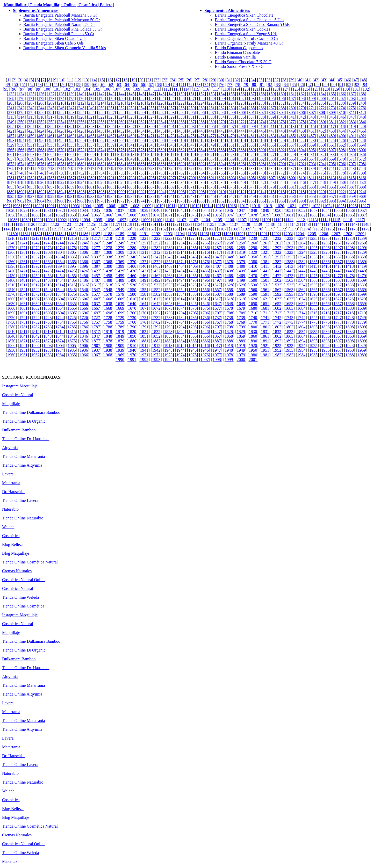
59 (87, 85)
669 (332, 159)
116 (206, 89)
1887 (217, 341)
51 (24, 85)
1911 (144, 346)
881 (292, 187)
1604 (60, 299)
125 (296, 89)
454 (342, 131)
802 (222, 178)
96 (14, 89)
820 (41, 182)
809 (292, 178)
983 (232, 201)
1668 (108, 308)
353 (51, 122)
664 (282, 159)
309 (332, 113)
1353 (289, 257)
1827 (217, 332)
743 (352, 168)
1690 (11, 313)
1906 (84, 346)
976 (161, 201)
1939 (120, 350)
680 (81, 164)
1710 (253, 313)
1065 (96, 215)
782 (21, 178)
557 (292, 145)
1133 (186, 224)
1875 (72, 341)
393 (91, 126)
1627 (338, 299)
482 (262, 136)
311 (352, 113)
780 (362, 173)
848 (322, 182)
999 (27, 206)
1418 (350, 266)
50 (16, 85)
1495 (192, 280)
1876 (84, 341)
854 (21, 187)
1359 (362, 257)
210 (61, 103)
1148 (365, 224)
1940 (132, 350)
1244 (60, 243)
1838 (350, 332)
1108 (254, 220)
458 (21, 136)
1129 (138, 224)
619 (191, 154)
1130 (151, 224)
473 (171, 136)
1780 (11, 327)
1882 (156, 341)
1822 (156, 332)
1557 (217, 290)
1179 (365, 229)
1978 (229, 355)
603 (31, 154)
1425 (72, 271)
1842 (35, 336)
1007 (123, 206)
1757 (96, 322)
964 (41, 201)
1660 (11, 308)
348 (362, 117)
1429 (120, 271)
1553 (168, 290)
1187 (96, 234)
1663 (47, 308)
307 (312, 113)
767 (232, 173)
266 (262, 108)
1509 (362, 280)
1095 (98, 220)
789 (91, 178)
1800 (253, 327)
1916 (205, 346)
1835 (313, 332)
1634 (60, 304)
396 (121, 126)
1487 (96, 280)
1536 (325, 285)
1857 (217, 336)
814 (342, 178)
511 (192, 140)
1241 (23, 243)
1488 (108, 280)
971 (111, 201)
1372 (156, 262)
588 (242, 150)
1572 (35, 294)
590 (262, 150)
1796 (205, 327)
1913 (168, 346)
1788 (108, 327)
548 (202, 145)
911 (231, 192)
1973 (168, 355)
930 (61, 196)
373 (252, 122)
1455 (72, 276)
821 (51, 182)
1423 (47, 271)
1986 (326, 355)
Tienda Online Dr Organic (24, 421)
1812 (35, 332)
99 (38, 89)
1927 (338, 346)
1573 (47, 294)
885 (332, 187)
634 (342, 154)
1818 (108, 332)
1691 (23, 313)
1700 (132, 313)
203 (352, 99)
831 (152, 182)
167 (352, 94)
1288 (229, 248)
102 (67, 89)
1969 (120, 355)
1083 (313, 215)
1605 (72, 299)
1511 (23, 285)
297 (212, 113)
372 (242, 122)
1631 (23, 304)
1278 (108, 248)
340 (282, 117)
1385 (313, 262)
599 (352, 150)
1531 (265, 285)
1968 (108, 355)
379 (312, 122)
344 (322, 117)
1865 (313, 336)
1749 (362, 318)
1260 (253, 243)
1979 (241, 355)
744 (362, 168)
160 (282, 94)
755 (111, 173)
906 (182, 192)
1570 (11, 294)
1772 (277, 322)
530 (21, 145)
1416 (325, 266)
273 (332, 108)
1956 (326, 350)
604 (41, 154)
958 (342, 196)
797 (171, 178)
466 (101, 136)
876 (242, 187)
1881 (144, 341)
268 (282, 108)
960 (362, 196)
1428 (108, 271)
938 (141, 196)
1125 (91, 224)
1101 (170, 220)
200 (322, 99)
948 (242, 196)
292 (162, 113)
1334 (60, 257)
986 (262, 201)
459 (31, 136)
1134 (198, 224)
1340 (132, 257)
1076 (229, 215)
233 (292, 103)
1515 (71, 285)
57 (71, 85)
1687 (338, 308)
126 (306, 89)
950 (262, 196)
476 (202, 136)
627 (271, 154)
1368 (108, 262)
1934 (60, 350)
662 (262, 159)
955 (312, 196)
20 (141, 80)
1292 (277, 248)
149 (171, 94)
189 (212, 99)
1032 (60, 210)
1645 (192, 304)
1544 (60, 290)
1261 (265, 243)
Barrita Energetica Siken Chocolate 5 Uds (249, 20)
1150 (19, 229)
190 (221, 99)
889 (11, 192)
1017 (244, 206)
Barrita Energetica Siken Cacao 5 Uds (55, 38)
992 (322, 201)
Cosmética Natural (18, 395)
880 (282, 187)
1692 (35, 313)
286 (102, 113)
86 (302, 85)
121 (256, 89)
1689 (362, 308)
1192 (156, 234)
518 (262, 140)
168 (362, 94)
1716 (325, 313)
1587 (217, 294)
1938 (108, 350)
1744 (301, 318)
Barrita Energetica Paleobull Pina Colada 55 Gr (63, 29)
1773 (289, 322)
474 (182, 136)
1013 (195, 206)
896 (81, 192)
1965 (72, 355)
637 (11, 159)
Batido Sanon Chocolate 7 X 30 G (243, 62)
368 (202, 122)
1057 (362, 210)
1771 (265, 322)
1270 (11, 248)
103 (77, 89)
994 (342, 201)
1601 (23, 299)
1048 (253, 210)
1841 (23, 336)
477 (212, 136)
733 (252, 168)
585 (212, 150)
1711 (265, 313)
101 (57, 89)
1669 (120, 308)
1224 (180, 238)
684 (121, 164)
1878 (108, 341)
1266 (326, 243)
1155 (79, 229)
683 (111, 164)
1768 (229, 322)
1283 (168, 248)
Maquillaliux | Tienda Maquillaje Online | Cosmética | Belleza (58, 5)
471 (152, 136)
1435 (192, 271)
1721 (23, 318)
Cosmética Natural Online (24, 580)
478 (221, 136)
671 (352, 159)
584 (202, 150)
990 (302, 201)
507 (152, 140)
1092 (62, 220)
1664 (60, 308)
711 (31, 168)
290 (141, 113)
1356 (326, 257)
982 (221, 201)
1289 (241, 248)
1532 (277, 285)
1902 (35, 346)
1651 (265, 304)
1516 (84, 285)
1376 (205, 262)
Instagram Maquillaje (20, 386)
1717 (338, 313)
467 (111, 136)
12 (78, 80)
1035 (96, 210)
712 (41, 168)
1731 (144, 318)
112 (167, 89)
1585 (192, 294)
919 (312, 192)
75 (214, 85)
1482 (35, 280)
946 (221, 196)
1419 (362, 266)
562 (342, 145)
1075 (217, 215)
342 (302, 117)
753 (91, 173)
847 (312, 182)
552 (242, 145)
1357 (338, 257)
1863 (289, 336)
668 (322, 159)
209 (51, 103)
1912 (156, 346)
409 (252, 126)
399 (152, 126)
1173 (294, 229)
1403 (168, 266)
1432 (156, 271)
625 (252, 154)
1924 (301, 346)
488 (322, 136)
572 (81, 150)
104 (87, 89)
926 (21, 196)
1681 (265, 308)
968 (81, 201)
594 (302, 150)
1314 (180, 252)
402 (182, 126)
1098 (134, 220)
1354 (301, 257)
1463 (168, 276)
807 (272, 178)
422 (21, 131)
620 (202, 154)
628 (282, 154)
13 (86, 80)
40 (300, 80)
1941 (144, 350)
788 (81, 178)
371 (232, 122)
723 (151, 168)
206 (21, 103)
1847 (96, 336)
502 (102, 140)
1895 (313, 341)
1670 (132, 308)
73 (198, 85)
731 (232, 168)
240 (362, 103)
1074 (205, 215)
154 (221, 94)
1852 (156, 336)
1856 (205, 336)
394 (102, 126)
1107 (242, 220)
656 (202, 159)
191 (232, 99)
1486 (84, 280)
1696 (84, 313)
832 (161, 182)
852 (362, 182)
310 (342, 113)
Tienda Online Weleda (21, 597)
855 (31, 187)
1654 (301, 304)
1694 (60, 313)
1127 (115, 224)
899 (111, 192)
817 (11, 182)
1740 (253, 318)
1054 (326, 210)
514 (221, 140)
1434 (181, 271)
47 (356, 80)
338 (262, 117)
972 (121, 201)
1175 (318, 229)
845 (292, 182)
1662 (35, 308)
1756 (84, 322)
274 (342, 108)
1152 (43, 229)
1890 (253, 341)
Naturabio (10, 509)
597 (332, 150)
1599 (362, 294)
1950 (253, 350)
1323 (289, 252)
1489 (120, 280)
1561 (265, 290)
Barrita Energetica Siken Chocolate (244, 15)
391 (71, 126)
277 (11, 113)
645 (91, 159)
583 (191, 150)
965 (51, 201)
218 (141, 103)
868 (161, 187)
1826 (205, 332)
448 (282, 131)
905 (171, 192)
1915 (192, 346)
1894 (301, 341)
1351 (265, 257)
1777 (338, 322)
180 (121, 99)
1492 (156, 280)
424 (41, 131)
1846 (84, 336)
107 (117, 89)
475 (191, 136)
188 (202, 99)
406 (222, 126)
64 (127, 85)
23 (165, 80)
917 (292, 192)
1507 (338, 280)
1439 (241, 271)
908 (202, 192)
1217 (96, 238)
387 (31, 126)
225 (211, 103)
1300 (11, 252)
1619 (241, 299)
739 (312, 168)
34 (253, 80)
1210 (11, 238)
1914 (180, 346)
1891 (265, 341)
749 (51, 173)
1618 (229, 299)
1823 (168, 332)
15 (102, 80)
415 (312, 126)
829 (131, 182)
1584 (181, 294)
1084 (326, 215)
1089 (25, 220)
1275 (72, 248)
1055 (338, 210)
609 (91, 154)
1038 (132, 210)
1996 (192, 360)
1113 (313, 220)
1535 (313, 285)
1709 (241, 313)
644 (81, 159)
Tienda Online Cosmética (23, 606)
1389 (362, 262)
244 (41, 108)
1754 (60, 322)
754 (101, 173)
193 (252, 99)
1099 (146, 220)
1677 (217, 308)
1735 (192, 318)
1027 (365, 206)
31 (229, 80)
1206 (324, 234)
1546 (84, 290)
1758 (108, 322)
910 (222, 192)
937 (131, 196)
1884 (181, 341)
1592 (277, 294)
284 (81, 113)
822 (61, 182)
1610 (132, 299)
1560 (253, 290)
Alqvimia (10, 448)
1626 (325, 299)
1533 (289, 285)
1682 (277, 308)
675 (31, 164)
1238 (350, 238)
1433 (168, 271)
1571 (23, 294)
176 (81, 99)
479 (232, 136)
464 (81, 136)
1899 (362, 341)
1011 (171, 206)
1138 (246, 224)
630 (302, 154)
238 (342, 103)
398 (141, 126)
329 (171, 117)
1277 (96, 248)
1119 (19, 224)
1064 (84, 215)
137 (51, 94)
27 (197, 80)
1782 (35, 327)
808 (282, 178)
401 (171, 126)
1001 (51, 206)
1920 (253, 346)
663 (272, 159)
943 (191, 196)
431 (111, 131)
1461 (144, 276)
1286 (205, 248)
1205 (312, 234)
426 (61, 131)
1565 (313, 290)
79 (246, 85)
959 (352, 196)
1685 (313, 308)
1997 (205, 360)
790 (102, 178)
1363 (47, 262)
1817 (96, 332)
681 (91, 164)
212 (81, 103)
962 (21, 201)
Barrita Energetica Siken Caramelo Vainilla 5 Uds (64, 48)
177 (91, 99)
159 (272, 94)
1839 (362, 332)
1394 (60, 266)
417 (332, 126)
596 (322, 150)
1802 (277, 327)
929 (51, 196)
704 (322, 164)
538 (101, 145)
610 (102, 154)
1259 (241, 243)
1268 (350, 243)
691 (191, 164)
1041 (168, 210)
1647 (217, 304)
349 (11, 122)
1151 (31, 229)
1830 (253, 332)
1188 (108, 234)
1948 (229, 350)
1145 (329, 224)
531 (31, 145)
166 (342, 94)
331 (191, 117)
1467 (217, 276)
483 (272, 136)
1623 (289, 299)
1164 (186, 229)
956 (322, 196)
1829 (241, 332)
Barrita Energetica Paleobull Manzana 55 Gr (60, 15)
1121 (43, 224)
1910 (132, 346)
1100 (158, 220)
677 (51, 164)
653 (171, 159)
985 (252, 201)
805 (252, 178)
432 (121, 131)
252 (121, 108)
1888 (229, 341)
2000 (241, 360)
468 (121, 136)
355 (71, 122)
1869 (362, 336)
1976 (205, 355)
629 (292, 154)
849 (332, 182)
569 (51, 150)
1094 (86, 220)
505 (132, 140)
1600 (11, 299)
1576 (84, 294)
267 (272, 108)
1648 (229, 304)
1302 (35, 252)
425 (51, 131)
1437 (217, 271)
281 (51, 113)
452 (322, 131)
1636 (84, 304)
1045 (217, 210)
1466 (205, 276)
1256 (205, 243)
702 (302, 164)
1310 (132, 252)
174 (61, 99)
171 (31, 99)
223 (191, 103)
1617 (217, 299)
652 (161, 159)
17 (118, 80)
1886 (205, 341)
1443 (289, 271)
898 (102, 192)
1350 (253, 257)
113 (177, 89)
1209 (360, 234)
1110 (278, 220)
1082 (301, 215)
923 (352, 192)
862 (101, 187)
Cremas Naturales (17, 571)
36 (268, 80)
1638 (108, 304)
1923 (289, 346)
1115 (336, 220)
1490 (132, 280)
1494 (181, 280)
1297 (338, 248)
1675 (192, 308)
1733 (168, 318)
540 (121, 145)
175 (71, 99)
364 (161, 122)
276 (362, 108)
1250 (132, 243)
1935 (72, 350)
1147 (353, 224)
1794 (181, 327)
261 (212, 108)
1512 (35, 285)
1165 (198, 229)
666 (302, 159)
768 (242, 173)
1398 (108, 266)
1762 (156, 322)
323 (111, 117)
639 (31, 159)
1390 (11, 266)
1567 (338, 290)
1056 (350, 210)
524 (322, 140)
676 (41, 164)
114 (186, 89)
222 (181, 103)
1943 (168, 350)
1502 (277, 280)
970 (101, 201)
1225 (192, 238)
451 (312, 131)
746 (21, 173)
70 (175, 85)
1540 (11, 290)
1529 (241, 285)
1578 (108, 294)
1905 (72, 346)
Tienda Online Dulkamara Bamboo (31, 412)
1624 (301, 299)
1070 (156, 215)
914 (262, 192)
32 (237, 80)
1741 (265, 318)
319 (71, 117)
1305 (72, 252)
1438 (229, 271)
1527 (217, 285)
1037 (120, 210)
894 (61, 192)
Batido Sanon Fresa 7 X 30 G (239, 66)
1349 (241, 257)
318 (61, 117)
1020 (280, 206)
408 (242, 126)
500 (81, 140)
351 (31, 122)
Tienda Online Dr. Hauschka (26, 439)
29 (213, 80)
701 (292, 164)
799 (192, 178)
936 (121, 196)
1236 (325, 238)
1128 (127, 224)
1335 (72, 257)
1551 (144, 290)
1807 (338, 327)
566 (21, 150)
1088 (13, 220)
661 (252, 159)
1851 (144, 336)
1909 (120, 346)
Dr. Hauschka (13, 492)
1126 (103, 224)
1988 (350, 355)
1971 (144, 355)
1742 (277, 318)
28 (205, 80)
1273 (47, 248)
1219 (120, 238)
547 (191, 145)
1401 (144, 266)
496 (41, 140)
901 (132, 192)
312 (362, 113)
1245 (72, 243)
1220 (132, 238)
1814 (60, 332)
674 (21, 164)
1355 (313, 257)
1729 (120, 318)
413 (292, 126)
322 (101, 117)
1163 (174, 229)
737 (292, 168)
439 (191, 131)
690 (182, 164)
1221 (144, 238)
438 (182, 131)
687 (152, 164)
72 (190, 85)
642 (61, 159)
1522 (156, 285)
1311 (144, 252)
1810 (11, 332)
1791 (144, 327)
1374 (181, 262)
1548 (108, 290)
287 (111, 113)
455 (352, 131)
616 (161, 154)
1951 (265, 350)
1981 (265, 355)
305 (292, 113)
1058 (11, 215)
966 (61, 201)
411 (272, 126)
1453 (47, 276)
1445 (313, 271)
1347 (217, 257)
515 (232, 140)
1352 (277, 257)
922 (342, 192)
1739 (241, 318)
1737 (217, 318)
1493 (168, 280)
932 (81, 196)
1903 (48, 346)
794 (141, 178)
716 (81, 168)
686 (141, 164)
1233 (289, 238)
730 (221, 168)
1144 (317, 224)
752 (81, 173)
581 (171, 150)
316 (41, 117)
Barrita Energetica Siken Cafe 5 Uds (53, 43)
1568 (350, 290)
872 (202, 187)
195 (272, 99)
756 (121, 173)
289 (132, 113)
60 (95, 85)
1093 (74, 220)
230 (262, 103)
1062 (60, 215)
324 (121, 117)
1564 (301, 290)
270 (302, 108)
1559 (241, 290)
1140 (270, 224)
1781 (23, 327)
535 (71, 145)
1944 (181, 350)
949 (252, 196)
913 (252, 192)
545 (171, 145)
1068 (132, 215)
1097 (122, 220)
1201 (263, 234)
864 (121, 187)
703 (312, 164)
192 (242, 99)
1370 (132, 262)
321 (91, 117)
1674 (181, 308)
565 (11, 150)
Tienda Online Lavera (20, 500)
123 (276, 89)
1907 (96, 346)
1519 (120, 285)
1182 (37, 234)
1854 (181, 336)
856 (41, 187)
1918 (229, 346)
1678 (229, 308)
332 (202, 117)
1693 (48, 313)
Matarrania (11, 483)
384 (362, 122)
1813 (47, 332)
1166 (210, 229)
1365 (72, 262)
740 (322, 168)
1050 (277, 210)
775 (312, 173)
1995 (181, 360)
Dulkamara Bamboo (19, 430)
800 (202, 178)
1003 (75, 206)
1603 (48, 299)
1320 (253, 252)
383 (352, 122)
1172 (282, 229)
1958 (350, 350)
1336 (84, 257)
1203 (288, 234)
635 (352, 154)
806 (262, 178)
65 (135, 85)
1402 (156, 266)
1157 (103, 229)
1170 (258, 229)
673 (11, 164)
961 (11, 201)
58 (79, 85)
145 (131, 94)
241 (11, 108)
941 (171, 196)
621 (211, 154)
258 (182, 108)
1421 (23, 271)
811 (312, 178)
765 (212, 173)
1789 (120, 327)
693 (212, 164)
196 (282, 99)
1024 (328, 206)
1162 (163, 229)
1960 (11, 355)
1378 (229, 262)
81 (262, 85)
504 (121, 140)
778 (342, 173)
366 (182, 122)
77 (230, 85)
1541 (23, 290)
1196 (203, 234)
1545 (72, 290)
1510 (11, 285)
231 (271, 103)
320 (81, 117)
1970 (132, 355)
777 (332, 173)
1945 (192, 350)
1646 (205, 304)
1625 (313, 299)
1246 (84, 243)
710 (21, 168)
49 (8, 85)
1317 (217, 252)
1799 (241, 327)
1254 (181, 243)
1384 (301, 262)
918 (302, 192)
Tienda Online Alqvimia (22, 465)
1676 (205, 308)
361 (131, 122)
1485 (72, 280)
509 (171, 140)
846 (302, 182)
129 (336, 89)
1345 (192, 257)
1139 (258, 224)
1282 (156, 248)
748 (41, 173)
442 (221, 131)
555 (272, 145)
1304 (60, 252)
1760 (132, 322)
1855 (192, 336)
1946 (205, 350)
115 (196, 89)
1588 (229, 294)
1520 (132, 285)
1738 (229, 318)
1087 (362, 215)
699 (272, 164)
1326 (325, 252)
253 (131, 108)
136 (41, 94)
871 (191, 187)
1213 (47, 238)
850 (342, 182)
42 (316, 80)
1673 (168, 308)
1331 (23, 257)
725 (171, 168)
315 (31, 117)
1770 (253, 322)
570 (61, 150)
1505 (313, 280)
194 (262, 99)
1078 (253, 215)
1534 (301, 285)
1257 (217, 243)
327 (152, 117)
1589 (241, 294)
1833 (289, 332)
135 (31, 94)
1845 (72, 336)
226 (221, 103)
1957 (338, 350)
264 (242, 108)
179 (111, 99)
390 (61, 126)
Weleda (8, 527)
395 (111, 126)
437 (171, 131)
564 (362, 145)
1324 (301, 252)
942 (182, 196)
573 (91, 150)
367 (191, 122)
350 (21, 122)
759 (152, 173)
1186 (84, 234)
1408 (229, 266)
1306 (84, 252)
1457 (96, 276)
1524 (180, 285)
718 (101, 168)
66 (143, 85)
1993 (156, 360)
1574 (60, 294)
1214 (60, 238)
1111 (289, 220)
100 (47, 89)
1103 (194, 220)
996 (362, 201)
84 (286, 85)
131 (356, 89)
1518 (108, 285)
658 (221, 159)
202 (342, 99)
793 (132, 178)
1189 (120, 234)
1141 (282, 224)
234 (302, 103)
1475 (313, 276)
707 (352, 164)
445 (252, 131)
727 (191, 168)
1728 (108, 318)
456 (362, 131)
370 (221, 122)
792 (121, 178)
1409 (241, 266)
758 (141, 173)
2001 (253, 360)
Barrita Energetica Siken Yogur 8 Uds (246, 34)
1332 (35, 257)
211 (71, 103)
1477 (338, 276)
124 (286, 89)
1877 (96, 341)
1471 (265, 276)
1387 (338, 262)
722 (141, 168)
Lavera (8, 474)
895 (71, 192)
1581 (144, 294)
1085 (338, 215)
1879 (120, 341)
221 (171, 103)
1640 (132, 304)
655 (191, 159)
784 (41, 178)
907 (192, 192)
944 (202, 196)
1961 (23, 355)
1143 (306, 224)
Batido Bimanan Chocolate (237, 52)
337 (252, 117)
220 (161, 103)
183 (152, 99)
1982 (277, 355)
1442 (277, 271)
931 (71, 196)
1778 (350, 322)
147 (152, 94)
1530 (253, 285)
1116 (348, 220)
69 (167, 85)
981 (212, 201)
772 (282, 173)
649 (131, 159)
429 (91, 131)
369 (212, 122)
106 (107, 89)
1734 (181, 318)
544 (161, 145)
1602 (35, 299)
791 (111, 178)
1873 (47, 341)
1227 (217, 238)
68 (159, 85)
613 (131, 154)
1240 (11, 243)
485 (292, 136)
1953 (289, 350)
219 (151, 103)
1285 (192, 248)
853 (11, 187)
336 (242, 117)
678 (61, 164)
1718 (350, 313)
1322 (277, 252)
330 (182, 117)
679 (71, 164)
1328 (350, 252)
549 (212, 145)
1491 (144, 280)
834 (182, 182)
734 (262, 168)
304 (282, 113)
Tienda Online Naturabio (23, 518)
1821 (144, 332)
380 (322, 122)
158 (262, 94)
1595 (313, 294)
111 (157, 89)
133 (11, 94)
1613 (168, 299)
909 (212, 192)
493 (11, 140)
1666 (84, 308)
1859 (241, 336)
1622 (277, 299)
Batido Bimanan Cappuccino (239, 48)
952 (282, 196)
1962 (35, 355)
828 (121, 182)
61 (103, 85)
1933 (47, 350)
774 (302, 173)
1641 (144, 304)
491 (352, 136)
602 (21, 154)
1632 (35, 304)
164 (322, 94)
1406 (205, 266)
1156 (91, 229)
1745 (313, 318)
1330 (11, 257)
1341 (144, 257)
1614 (180, 299)
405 (212, 126)
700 (282, 164)
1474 (301, 276)
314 (21, 117)
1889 (241, 341)
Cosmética (11, 536)
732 (241, 168)
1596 (326, 294)
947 (232, 196)
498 (61, 140)
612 (121, 154)
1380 (253, 262)
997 (7, 206)
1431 (144, 271)
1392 (35, 266)
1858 (229, 336)
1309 (120, 252)
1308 (108, 252)
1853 (168, 336)
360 (121, 122)
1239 (362, 238)
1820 (132, 332)
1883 (168, 341)
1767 (217, 322)
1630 (11, 304)
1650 (253, 304)
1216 (84, 238)
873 (212, 187)
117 (216, 89)
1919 (241, 346)
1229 (241, 238)
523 (312, 140)
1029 (23, 210)
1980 (253, 355)
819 (31, 182)
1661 (23, 308)
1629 (362, 299)
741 (332, 168)
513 (211, 140)
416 (322, 126)
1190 (132, 234)
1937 (96, 350)
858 (61, 187)
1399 (120, 266)
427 (71, 131)
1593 (289, 294)
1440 (253, 271)
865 (131, 187)
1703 (168, 313)
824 (81, 182)
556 (282, 145)
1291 (265, 248)
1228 (229, 238)
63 (119, 85)
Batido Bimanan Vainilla (235, 57)
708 (362, 164)
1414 (301, 266)
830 (141, 182)
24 (173, 80)
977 (171, 201)
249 (91, 108)
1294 (301, 248)
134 (21, 94)
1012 (183, 206)
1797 (217, 327)
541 (131, 145)
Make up (9, 861)
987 (272, 201)
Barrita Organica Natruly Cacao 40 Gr (246, 38)
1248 (108, 243)
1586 (205, 294)
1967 (96, 355)
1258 (229, 243)
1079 (265, 215)
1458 (108, 276)
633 (332, 154)
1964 (60, 355)
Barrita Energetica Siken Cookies (242, 29)
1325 (313, 252)
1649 (241, 304)
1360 (11, 262)
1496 (205, 280)
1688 (350, 308)
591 (272, 150)
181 (131, 99)
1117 (360, 220)
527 (352, 140)
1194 (180, 234)
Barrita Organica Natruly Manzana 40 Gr (249, 43)
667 (312, 159)
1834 (301, 332)
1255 (192, 243)
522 (302, 140)
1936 (84, 350)
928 (41, 196)
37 (276, 80)
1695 (72, 313)
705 (332, 164)
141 (91, 94)
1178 (353, 229)
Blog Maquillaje (16, 553)
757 (131, 173)
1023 (316, 206)
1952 (277, 350)
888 (362, 187)
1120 (31, 224)
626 (262, 154)
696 (242, 164)
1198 (228, 234)
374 (262, 122)
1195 (192, 234)
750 (61, 173)
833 (171, 182)
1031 (47, 210)
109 (137, 89)
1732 (156, 318)
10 (62, 80)
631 (312, 154)
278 (21, 113)
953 (292, 196)
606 (61, 154)
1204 (300, 234)
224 (202, 103)
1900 (11, 346)
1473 (289, 276)
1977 (217, 355)
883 (312, 187)
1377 (217, 262)
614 (141, 154)
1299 (362, 248)
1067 (120, 215)
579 (152, 150)
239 (352, 103)
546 (182, 145)
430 (101, 131)
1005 (99, 206)
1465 (192, 276)
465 (91, 136)
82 (270, 85)
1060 (35, 215)
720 (121, 168)
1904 (60, 346)
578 (141, 150)
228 (241, 103)
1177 (342, 229)
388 (41, 126)
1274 (60, 248)
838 (221, 182)
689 (171, 164)
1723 (47, 318)
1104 (206, 220)
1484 (60, 280)
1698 (108, 313)
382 (342, 122)
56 (63, 85)
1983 (289, 355)
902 (141, 192)
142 (101, 94)
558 (302, 145)
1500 (253, 280)
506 (141, 140)
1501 (265, 280)
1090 (38, 220)
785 (51, 178)
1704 (181, 313)
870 (182, 187)
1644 (181, 304)
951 (272, 196)
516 (241, 140)
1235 (313, 238)
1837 (338, 332)
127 (316, 89)
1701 (144, 313)
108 (127, 89)
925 (11, 196)
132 (366, 89)
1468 (229, 276)
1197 (215, 234)
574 (101, 150)
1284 (181, 248)
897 (91, 192)
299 (232, 113)
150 (182, 94)
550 (221, 145)
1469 (241, 276)
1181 (24, 234)
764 (202, 173)
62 (111, 85)
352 (41, 122)
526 (342, 140)
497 (51, 140)
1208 (348, 234)
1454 (60, 276)
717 (91, 168)
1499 (241, 280)
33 (245, 80)
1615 (192, 299)
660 (242, 159)
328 (161, 117)
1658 (350, 304)
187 (191, 99)
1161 (151, 229)
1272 (35, 248)
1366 (84, 262)
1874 (60, 341)
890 (21, 192)
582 (182, 150)
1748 (350, 318)
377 (292, 122)
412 (282, 126)
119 (236, 89)
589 (252, 150)
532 (41, 145)
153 (212, 94)
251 (111, 108)
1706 (205, 313)
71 (183, 85)
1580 (132, 294)
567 (31, 150)
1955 (313, 350)
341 (292, 117)
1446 (326, 271)
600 (362, 150)
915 (271, 192)
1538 (350, 285)
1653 (289, 304)
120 (246, 89)
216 (121, 103)
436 (161, 131)
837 (212, 182)
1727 (96, 318)
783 (31, 178)
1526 (205, 285)
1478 (350, 276)
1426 (84, 271)
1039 (144, 210)
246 (61, 108)
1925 (313, 346)
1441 (265, 271)
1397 (96, 266)
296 (202, 113)
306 (302, 113)
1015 (220, 206)
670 (342, 159)
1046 (229, 210)
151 (191, 94)
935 (111, 196)
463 (71, 136)
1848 (108, 336)
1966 (84, 355)
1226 (205, 238)
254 (141, 108)
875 (232, 187)
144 (121, 94)
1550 (132, 290)
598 (342, 150)
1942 (156, 350)
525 (332, 140)
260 (202, 108)
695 (232, 164)
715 (71, 168)
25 (181, 80)
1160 (139, 229)
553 (252, 145)
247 (71, 108)
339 (272, 117)
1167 (222, 229)
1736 (205, 318)
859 (71, 187)
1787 (96, 327)
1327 (338, 252)
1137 (234, 224)
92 (349, 85)
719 (111, 168)
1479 (362, 276)
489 (332, 136)
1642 (156, 304)
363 (152, 122)
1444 (301, 271)
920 (322, 192)
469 (131, 136)
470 (141, 136)
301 (252, 113)
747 (31, 173)
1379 (241, 262)
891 (31, 192)
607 (71, 154)
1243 (47, 243)
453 (332, 131)
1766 (205, 322)
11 (70, 80)
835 (191, 182)
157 (252, 94)
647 (111, 159)
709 (11, 168)
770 (262, 173)
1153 (55, 229)
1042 (181, 210)
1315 (192, 252)
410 (262, 126)
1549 (120, 290)
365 (171, 122)
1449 (362, 271)
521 (292, 140)
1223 (168, 238)
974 (141, 201)
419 (352, 126)
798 (182, 178)
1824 (180, 332)
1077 (241, 215)
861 (91, 187)
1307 (96, 252)
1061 (47, 215)
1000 (38, 206)
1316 (205, 252)
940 (161, 196)
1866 (326, 336)
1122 (55, 224)
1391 (23, 266)
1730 (132, 318)
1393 (48, 266)
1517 (96, 285)
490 (342, 136)
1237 (338, 238)
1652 (277, 304)
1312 (156, 252)
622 (221, 154)
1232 (277, 238)
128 (326, 89)
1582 (156, 294)
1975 (192, 355)
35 (261, 80)
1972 (156, 355)
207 (31, 103)
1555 (192, 290)
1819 (120, 332)
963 (31, 201)
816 (362, 178)
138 (61, 94)
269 (292, 108)
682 (101, 164)
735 (271, 168)
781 (11, 178)
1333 (47, 257)
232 (282, 103)
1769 (241, 322)
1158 (115, 229)
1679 (241, 308)
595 (312, 150)
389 (51, 126)
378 (302, 122)
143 (111, 94)
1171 (270, 229)
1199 (239, 234)
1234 (301, 238)
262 (221, 108)
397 (132, 126)
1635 (72, 304)
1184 (60, 234)
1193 (168, 234)
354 (61, 122)
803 (232, 178)
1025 (340, 206)
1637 (96, 304)
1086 (350, 215)
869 (171, 187)
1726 (84, 318)
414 (302, 126)
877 (252, 187)
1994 (168, 360)
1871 (23, 341)
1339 (120, 257)
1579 (120, 294)
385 (11, 126)
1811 (23, 332)
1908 (108, 346)
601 (11, 154)
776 (322, 173)
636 (362, 154)
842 (262, 182)
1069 (144, 215)
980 (202, 201)
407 (232, 126)
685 (131, 164)
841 (252, 182)
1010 (159, 206)
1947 (217, 350)
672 (362, 159)
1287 (217, 248)
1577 (96, 294)
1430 (132, 271)
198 (302, 99)
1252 (156, 243)
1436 (205, 271)
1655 (313, 304)
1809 (362, 327)
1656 (326, 304)
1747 (338, 318)
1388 (350, 262)
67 (151, 85)
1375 (192, 262)
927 (31, 196)
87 (310, 85)
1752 (35, 322)
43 (324, 80)
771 (272, 173)
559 (312, 145)
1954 (301, 350)
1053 (313, 210)
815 (352, 178)
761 (171, 173)
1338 (108, 257)
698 (262, 164)
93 (357, 85)
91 (341, 85)
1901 (23, 346)
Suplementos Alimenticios (36, 10)
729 (211, 168)
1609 (120, 299)
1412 (277, 266)
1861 (265, 336)
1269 (362, 243)
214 (101, 103)
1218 (108, 238)
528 (362, 140)
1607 (96, 299)
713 (51, 168)
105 (97, 89)
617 (171, 154)
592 (282, 150)
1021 (292, 206)
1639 (120, 304)
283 (71, 113)
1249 (120, 243)
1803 (289, 327)
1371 (144, 262)
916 (282, 192)
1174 (306, 229)
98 (30, 89)
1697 (96, 313)
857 (51, 187)
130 (346, 89)
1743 (289, 318)
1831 (265, 332)
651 (152, 159)
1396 (84, 266)
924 (362, 192)
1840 (11, 336)
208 (41, 103)
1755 (72, 322)
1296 (326, 248)
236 (322, 103)
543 (152, 145)
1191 (144, 234)
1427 (96, 271)
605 (51, 154)
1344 (181, 257)
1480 (11, 280)
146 (141, 94)
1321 (265, 252)
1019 (268, 206)
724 (161, 168)
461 (51, 136)
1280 (132, 248)
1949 (241, 350)
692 (202, 164)
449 (292, 131)
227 (232, 103)
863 (111, 187)
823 (71, 182)
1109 (266, 220)
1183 (49, 234)
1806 (326, 327)
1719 (362, 313)
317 (51, 117)
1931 (23, 350)
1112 (301, 220)
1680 (253, 308)
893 (51, 192)
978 (182, 201)
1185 (72, 234)
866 (141, 187)
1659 (362, 304)
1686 (326, 308)
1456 (84, 276)
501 (91, 140)
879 (272, 187)
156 (242, 94)
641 (51, 159)
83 (278, 85)
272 (322, 108)
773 (292, 173)
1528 (229, 285)
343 (312, 117)
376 (282, 122)
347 (352, 117)
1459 (120, 276)
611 (111, 154)
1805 (313, 327)
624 (241, 154)
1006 (111, 206)
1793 (168, 327)
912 (241, 192)
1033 (72, 210)
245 (51, 108)
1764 (181, 322)
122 (266, 89)
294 (182, 113)
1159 (127, 229)
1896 (326, 341)
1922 (277, 346)
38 (284, 80)
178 (101, 99)
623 (232, 154)
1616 (205, 299)
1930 (11, 350)
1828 (229, 332)
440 (202, 131)
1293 (289, 248)
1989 (362, 355)
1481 (23, 280)
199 (312, 99)
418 (342, 126)
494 (21, 140)
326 (141, 117)
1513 (47, 285)
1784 (60, 327)
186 (182, 99)
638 (21, 159)
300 (242, 113)
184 (161, 99)
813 (332, 178)
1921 (265, 346)
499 (71, 140)
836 (202, 182)
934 (101, 196)
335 (232, 117)
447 (272, 131)
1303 (48, 252)
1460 (132, 276)
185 (171, 99)
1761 (144, 322)
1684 (301, 308)
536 (81, 145)
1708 (229, 313)
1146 (342, 224)
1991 (132, 360)
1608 (108, 299)
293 (171, 113)
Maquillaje (11, 404)
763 (191, 173)
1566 (326, 290)
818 (21, 182)
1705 (193, 313)
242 (21, 108)
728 (202, 168)
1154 (67, 229)
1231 (265, 238)
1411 (265, 266)
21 (149, 80)
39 (292, 80)
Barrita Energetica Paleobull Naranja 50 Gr (59, 24)
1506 (326, 280)
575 (111, 150)
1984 (301, 355)
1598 (350, 294)
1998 (217, 360)
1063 (72, 215)
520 (282, 140)
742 (342, 168)
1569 (362, 290)
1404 (181, 266)
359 (111, 122)
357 (91, 122)
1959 (362, 350)
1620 (253, 299)
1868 (350, 336)
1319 (241, 252)
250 (101, 108)
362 (141, 122)
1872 (35, 341)
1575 (72, 294)
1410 (253, 266)
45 (340, 80)
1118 (8, 224)
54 (48, 85)
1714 (301, 313)
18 (125, 80)
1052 (301, 210)
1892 (277, 341)
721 (131, 168)
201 (332, 99)
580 (161, 150)
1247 (96, 243)
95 (6, 89)
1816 (84, 332)
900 (121, 192)
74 (206, 85)
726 (181, 168)
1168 (234, 229)
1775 (313, 322)
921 (332, 192)
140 (81, 94)
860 (81, 187)
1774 (301, 322)
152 (202, 94)
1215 (71, 238)
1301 (23, 252)
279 (31, 113)
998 (17, 206)
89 (325, 85)
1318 (229, 252)
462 (61, 136)
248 (81, 108)
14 (94, 80)
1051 (289, 210)
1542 (35, 290)
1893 (289, 341)
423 (31, 131)
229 (252, 103)
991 (312, 201)
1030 (35, 210)
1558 (229, 290)
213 (91, 103)
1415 (313, 266)
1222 (156, 238)
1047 (241, 210)
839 (232, 182)
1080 (277, 215)
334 (221, 117)
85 (294, 85)
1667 (96, 308)
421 (11, 131)
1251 (144, 243)
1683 (289, 308)
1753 (47, 322)
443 (232, 131)
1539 (362, 285)
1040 (156, 210)
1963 (47, 355)
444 (242, 131)
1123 (67, 224)
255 (152, 108)
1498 (229, 280)
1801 (265, 327)
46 (348, 80)
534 (61, 145)
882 (302, 187)
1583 (168, 294)
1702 (156, 313)
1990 (120, 360)
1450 (11, 276)
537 (91, 145)
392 (81, 126)
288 (121, 113)
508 (162, 140)
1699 (120, 313)
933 (91, 196)
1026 (353, 206)
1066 (108, 215)
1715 (313, 313)
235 (312, 103)
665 (292, 159)
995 (352, 201)
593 (292, 150)
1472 (277, 276)
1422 (35, 271)
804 (242, 178)
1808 (350, 327)
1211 (23, 238)
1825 (192, 332)
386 (21, 126)
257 (171, 108)
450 (302, 131)
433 (131, 131)
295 (192, 113)
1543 (47, 290)
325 (131, 117)
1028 (11, 210)
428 (81, 131)
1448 (350, 271)
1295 (313, 248)
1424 (60, 271)
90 (333, 85)
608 (81, 154)
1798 (229, 327)
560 (322, 145)
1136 (222, 224)
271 (312, 108)
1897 (338, 341)
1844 (60, 336)
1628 (350, 299)
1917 (217, 346)
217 (131, 103)
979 (191, 201)
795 (152, 178)
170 (21, 99)
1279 (120, 248)
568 (41, 150)
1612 (156, 299)
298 (222, 113)
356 (81, 122)
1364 (60, 262)
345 (332, 117)
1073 (192, 215)
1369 (120, 262)
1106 (230, 220)
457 (11, 136)
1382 (277, 262)
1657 (338, 304)
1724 (60, 318)
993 (332, 201)
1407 (217, 266)
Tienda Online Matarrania (24, 456)
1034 (84, 210)
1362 (35, 262)
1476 (326, 276)
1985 (313, 355)
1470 (253, 276)
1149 (7, 229)
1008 (135, 206)
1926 (325, 346)
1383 (289, 262)
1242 (35, 243)
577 (131, 150)
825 (91, 182)
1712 (277, 313)
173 (51, 99)
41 (308, 80)
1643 (168, 304)
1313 (168, 252)
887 (352, 187)
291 (152, 113)
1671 (144, 308)
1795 (192, 327)
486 (302, 136)
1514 (60, 285)
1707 (217, 313)
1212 (35, 238)
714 (61, 168)
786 (61, 178)
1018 (256, 206)
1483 (47, 280)
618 (181, 154)
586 (221, 150)
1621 (265, 299)
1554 (181, 290)
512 (202, 140)
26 (189, 80)
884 (322, 187)
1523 (168, 285)
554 (262, 145)
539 (111, 145)
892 (41, 192)
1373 (168, 262)
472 (161, 136)
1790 (132, 327)
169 (11, 99)
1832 (277, 332)
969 (91, 201)
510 (182, 140)
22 (157, 80)
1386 (326, 262)
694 (221, 164)
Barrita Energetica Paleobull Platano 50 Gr (59, 34)
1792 (156, 327)
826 (101, 182)
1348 (229, 257)
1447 (338, 271)
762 (182, 173)
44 (332, 80)
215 (111, 103)
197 (292, 99)
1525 (192, 285)
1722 (35, 318)
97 (22, 89)
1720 (11, 318)
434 (141, 131)
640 (41, 159)
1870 (11, 341)
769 (252, 173)
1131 (163, 224)
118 (226, 89)
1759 (120, 322)
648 (121, 159)
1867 (338, 336)
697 (252, 164)
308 (322, 113)
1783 (47, 327)
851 (352, 182)
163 (312, 94)
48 (364, 80)
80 (254, 85)
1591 (265, 294)
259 (191, 108)
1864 (301, 336)
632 (322, 154)
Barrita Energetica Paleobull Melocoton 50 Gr (62, 20)
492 (362, 136)
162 (302, 94)
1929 (362, 346)
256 (161, 108)
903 (152, 192)
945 (212, 196)
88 (318, 85)
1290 (253, 248)
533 (51, 145)
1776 (326, 322)
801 (212, 178)
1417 (338, 266)
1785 (72, 327)
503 (111, 140)
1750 (11, 322)
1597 (338, 294)
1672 (156, 308)
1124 (79, 224)
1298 (350, 248)
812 (322, 178)
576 (121, 150)
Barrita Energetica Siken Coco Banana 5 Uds (252, 24)
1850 (132, 336)
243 (31, 108)
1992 (144, 360)
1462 (156, 276)
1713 (289, 313)
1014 (207, 206)
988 (282, 201)
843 (272, 182)
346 (342, 117)
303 (272, 113)
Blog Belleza (13, 544)
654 (182, 159)
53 (40, 85)
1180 (13, 234)
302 (262, 113)
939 (152, 196)
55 (55, 85)
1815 (71, 332)
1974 (181, 355)
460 (41, 136)
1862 (277, 336)
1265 (313, 243)
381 (332, 122)
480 (242, 136)
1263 (289, 243)
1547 (96, 290)
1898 (350, 341)
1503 (289, 280)
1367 (96, 262)
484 (282, 136)
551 (232, 145)
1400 (132, 266)
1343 (168, 257)
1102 (182, 220)
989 (292, 201)
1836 (325, 332)
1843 (47, 336)
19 (133, 80)
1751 (23, 322)
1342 (156, 257)
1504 (301, 280)
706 (342, 164)
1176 (330, 229)
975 (152, 201)
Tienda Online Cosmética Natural (30, 562)
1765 (192, 322)
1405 (193, 266)
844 (282, 182)
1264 (301, 243)
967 (71, 201)
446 (262, 131)
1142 (294, 224)
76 (222, 85)
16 (110, 80)
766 (221, 173)
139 (71, 94)
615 (151, 154)
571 (71, 150)
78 (238, 85)
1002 (63, 206)
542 (141, 145)
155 (232, 94)
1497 (217, 280)
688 (161, 164)
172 (41, 99)
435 (152, 131)
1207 (336, 234)
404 (202, 126)
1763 (168, 322)
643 (71, 159)
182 (141, 99)
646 (101, 159)
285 (91, 113)
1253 (168, 243)
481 (252, 136)
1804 (301, 327)
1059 (23, 215)
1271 (23, 248)
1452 (35, 276)
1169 (246, 229)
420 (362, 126)
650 (141, 159)
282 (61, 113)
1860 (253, 336)
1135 (210, 224)
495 (31, 140)
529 (11, 145)
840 (242, 182)
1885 (192, 341)
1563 (289, 290)
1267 (338, 243)
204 (362, 99)
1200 (252, 234)
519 (271, 140)
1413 (289, 266)
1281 (144, 248)
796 (162, 178)
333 (212, 117)
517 (252, 140)
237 (332, 103)
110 (147, 89)
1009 (147, 206)
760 (161, 173)
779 (352, 173)
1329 (362, 252)
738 (302, 168)
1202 (276, 234)
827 (111, 182)
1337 (96, 257)
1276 (84, 248)
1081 (289, 215)
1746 (326, 318)
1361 (23, 262)
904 (162, 192)
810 (302, 178)
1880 (132, 341)
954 (302, 196)
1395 (72, 266)
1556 (205, 290)
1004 (87, 206)
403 (192, 126)
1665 (72, 308)
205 (11, 103)
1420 (11, 271)
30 (221, 80)
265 (252, 108)
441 (212, 131)
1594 (301, 294)
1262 (277, 243)
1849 (120, 336)
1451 (23, 276)
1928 (350, 346)
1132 (174, 224)
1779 (362, 322)
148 (161, 94)
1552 (156, 290)
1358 (350, 257)
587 (232, 150)
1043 (192, 210)
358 (101, 122)
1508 (350, 280)
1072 (181, 215)
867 (152, 187)
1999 (229, 360)
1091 (49, 220)
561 (332, 145)
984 (242, 201)
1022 (304, 206)
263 (232, 108)
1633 (47, 304)
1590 (253, 294)
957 (332, 196)
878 (262, 187)
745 (11, 173)
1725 (72, 318)
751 (71, 173)
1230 (253, 238)
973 (131, 201)
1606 (84, 299)
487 (312, 136)
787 (71, 178)
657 (212, 159)
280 (41, 113)
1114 (324, 220)
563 (352, 145)
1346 (205, 257)
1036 (108, 210)
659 (232, 159)
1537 (338, 285)
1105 (218, 220)
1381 (265, 262)
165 (332, 94)
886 (342, 187)
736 (282, 168)
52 (32, 85)
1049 (265, 210)
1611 (144, 299)
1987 (338, 355)
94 (365, 85)
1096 (110, 220)
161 (292, 94)
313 (11, 117)
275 (352, 108)
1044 (205, 210)
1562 (277, 290)
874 (221, 187)
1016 (232, 206)
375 (272, 122)
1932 (35, 350)
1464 (181, 276)
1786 (84, 327)
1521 (144, 285)
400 (162, 126)
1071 (168, 215)
